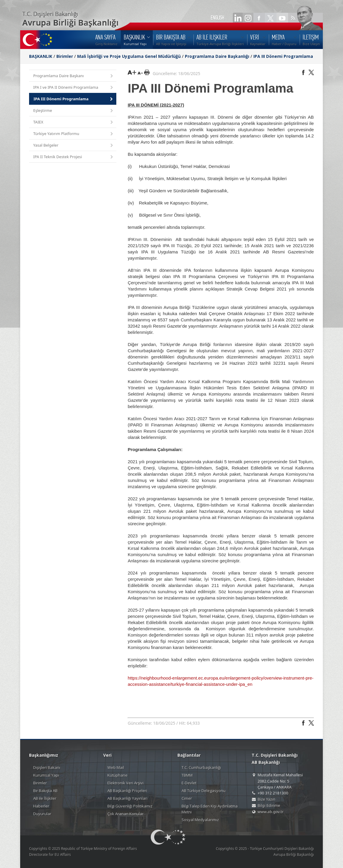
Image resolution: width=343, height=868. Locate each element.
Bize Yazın (266, 799)
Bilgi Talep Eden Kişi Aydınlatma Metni (210, 809)
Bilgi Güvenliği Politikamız (130, 806)
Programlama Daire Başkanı (74, 76)
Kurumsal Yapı (46, 775)
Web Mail (116, 767)
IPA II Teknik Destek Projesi (74, 157)
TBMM (187, 775)
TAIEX (74, 122)
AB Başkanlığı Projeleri (127, 791)
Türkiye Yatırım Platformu (74, 134)
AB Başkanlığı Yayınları (127, 798)
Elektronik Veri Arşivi (126, 783)
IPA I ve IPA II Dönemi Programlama (74, 88)
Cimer (187, 798)
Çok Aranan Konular (126, 814)
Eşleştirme (74, 111)
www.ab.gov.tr (271, 812)
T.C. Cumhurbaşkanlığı (201, 767)
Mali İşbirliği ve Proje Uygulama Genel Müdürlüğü (129, 56)
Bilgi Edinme (269, 805)
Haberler (41, 806)
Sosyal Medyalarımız (200, 820)
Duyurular (42, 814)
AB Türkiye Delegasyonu (204, 791)
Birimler (65, 56)
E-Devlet (189, 783)
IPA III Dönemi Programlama (283, 56)
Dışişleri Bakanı (47, 767)
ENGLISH (217, 18)
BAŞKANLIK (41, 56)
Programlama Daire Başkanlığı (217, 56)
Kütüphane (117, 775)
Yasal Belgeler (74, 146)
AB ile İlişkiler (45, 798)
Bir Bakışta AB (45, 791)
